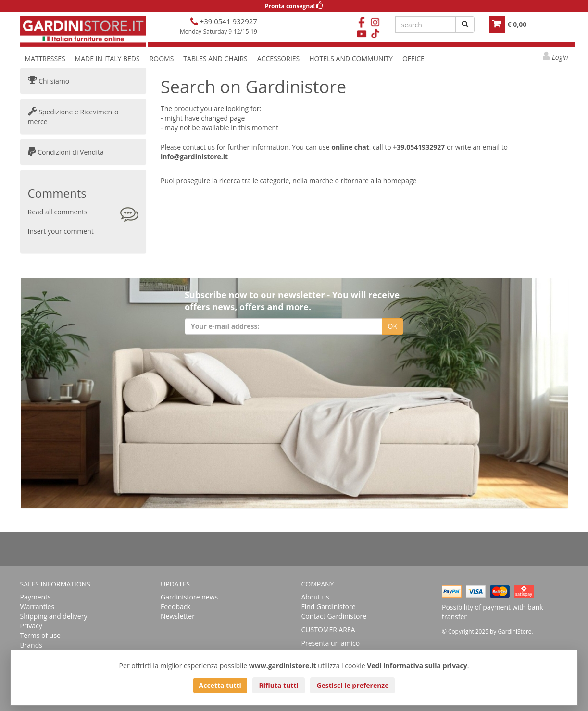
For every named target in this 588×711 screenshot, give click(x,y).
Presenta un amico (331, 643)
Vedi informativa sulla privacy (417, 666)
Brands (31, 645)
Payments (36, 597)
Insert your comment (61, 231)
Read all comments (58, 212)
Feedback (175, 606)
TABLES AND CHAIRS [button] (215, 58)
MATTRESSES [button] (45, 58)
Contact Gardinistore (334, 616)
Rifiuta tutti (278, 685)
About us (315, 597)
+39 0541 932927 (228, 21)
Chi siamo (49, 81)
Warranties (38, 606)
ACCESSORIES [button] (279, 58)
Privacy (31, 626)
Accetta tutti (220, 685)
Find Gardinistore (329, 606)
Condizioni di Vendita (66, 152)
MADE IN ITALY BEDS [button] (107, 58)
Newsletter (178, 616)
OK (393, 326)
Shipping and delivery (54, 616)
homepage (400, 181)
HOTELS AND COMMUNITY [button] (351, 58)
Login (560, 57)
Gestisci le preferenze (352, 685)
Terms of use (40, 635)
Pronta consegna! (294, 6)
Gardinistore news (189, 597)
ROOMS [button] (162, 58)
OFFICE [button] (413, 58)
